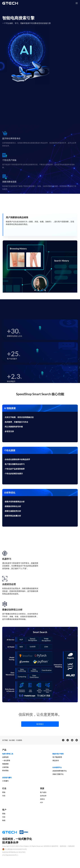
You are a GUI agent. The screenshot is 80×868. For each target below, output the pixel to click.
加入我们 (12, 740)
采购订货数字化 (58, 774)
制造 (4, 820)
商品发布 (56, 760)
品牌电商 (5, 757)
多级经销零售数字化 (60, 771)
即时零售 (5, 771)
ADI (41, 802)
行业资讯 (19, 740)
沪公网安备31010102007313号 (16, 849)
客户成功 (43, 792)
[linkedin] (68, 740)
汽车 (4, 796)
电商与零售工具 (8, 754)
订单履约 (5, 781)
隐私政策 (71, 846)
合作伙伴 (43, 796)
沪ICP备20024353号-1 (10, 855)
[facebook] (63, 740)
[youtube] (72, 740)
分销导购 (5, 767)
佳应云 (42, 799)
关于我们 (5, 740)
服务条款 (63, 846)
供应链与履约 (7, 778)
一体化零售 (6, 760)
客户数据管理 (57, 757)
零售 (4, 792)
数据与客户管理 (58, 754)
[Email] (77, 740)
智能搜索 (5, 764)
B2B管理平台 (57, 767)
